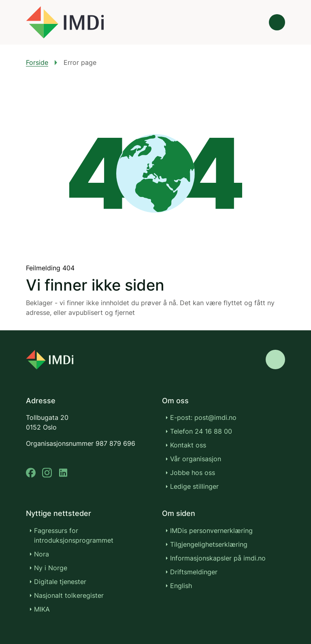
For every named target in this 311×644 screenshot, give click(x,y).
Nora (42, 554)
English (181, 586)
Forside (37, 62)
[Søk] (254, 22)
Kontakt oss (188, 445)
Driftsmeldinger (194, 572)
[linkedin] (63, 473)
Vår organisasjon (196, 459)
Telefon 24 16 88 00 (201, 431)
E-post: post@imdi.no (203, 417)
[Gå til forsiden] (65, 22)
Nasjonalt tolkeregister (69, 595)
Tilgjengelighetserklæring (209, 544)
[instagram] (47, 473)
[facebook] (31, 473)
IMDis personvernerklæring (211, 531)
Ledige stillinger (194, 486)
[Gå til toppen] (275, 359)
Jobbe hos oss (193, 473)
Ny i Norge (51, 568)
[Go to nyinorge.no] (50, 360)
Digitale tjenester (60, 582)
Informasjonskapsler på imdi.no (218, 558)
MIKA (42, 609)
